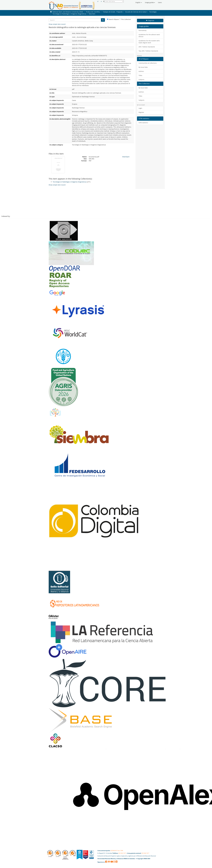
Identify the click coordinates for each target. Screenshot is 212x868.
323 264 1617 (122, 853)
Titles (140, 75)
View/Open (126, 157)
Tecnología (153, 12)
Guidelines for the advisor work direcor (149, 36)
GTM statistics (143, 123)
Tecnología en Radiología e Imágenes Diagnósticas (69, 14)
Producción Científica (93, 12)
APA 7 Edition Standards (147, 47)
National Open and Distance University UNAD (68, 12)
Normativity (143, 30)
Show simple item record (57, 24)
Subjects (141, 80)
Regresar (150, 20)
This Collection (125, 19)
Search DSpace (113, 19)
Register (141, 112)
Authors (141, 71)
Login (140, 108)
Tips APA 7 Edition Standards (148, 51)
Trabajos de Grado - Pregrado (113, 12)
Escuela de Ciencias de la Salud (136, 12)
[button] (139, 3)
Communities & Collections (148, 63)
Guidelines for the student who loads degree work (149, 42)
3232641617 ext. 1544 (117, 851)
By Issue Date (143, 67)
